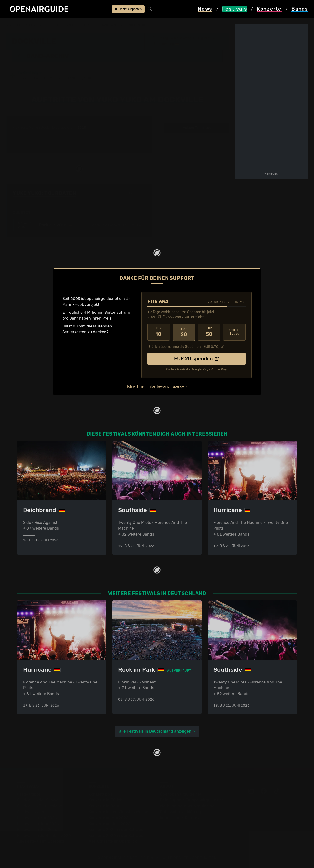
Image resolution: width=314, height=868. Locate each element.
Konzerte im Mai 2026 (109, 818)
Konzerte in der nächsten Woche (118, 812)
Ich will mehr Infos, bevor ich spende (156, 386)
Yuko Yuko (137, 25)
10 (159, 332)
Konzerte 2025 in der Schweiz (116, 830)
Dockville (87, 25)
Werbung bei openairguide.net (188, 806)
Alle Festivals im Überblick (41, 841)
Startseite (15, 25)
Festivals (37, 25)
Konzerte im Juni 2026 (110, 824)
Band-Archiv (112, 25)
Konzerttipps (100, 794)
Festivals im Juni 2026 (38, 824)
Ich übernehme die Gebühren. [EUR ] (187, 346)
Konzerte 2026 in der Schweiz (116, 835)
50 (209, 332)
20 (184, 332)
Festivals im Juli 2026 (37, 830)
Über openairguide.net (181, 794)
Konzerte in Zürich (105, 800)
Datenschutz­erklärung (181, 812)
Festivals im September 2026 (44, 835)
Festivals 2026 (31, 812)
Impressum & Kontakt (180, 818)
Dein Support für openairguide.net (192, 800)
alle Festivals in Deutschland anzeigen (155, 731)
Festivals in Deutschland (40, 806)
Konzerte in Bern (104, 806)
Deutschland (62, 25)
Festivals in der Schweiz (39, 800)
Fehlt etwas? (137, 193)
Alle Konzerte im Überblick (113, 841)
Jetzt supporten (128, 9)
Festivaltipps (29, 794)
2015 (82, 128)
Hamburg (167, 44)
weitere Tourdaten (196, 128)
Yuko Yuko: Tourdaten (44, 193)
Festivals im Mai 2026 (37, 818)
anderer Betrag (234, 332)
